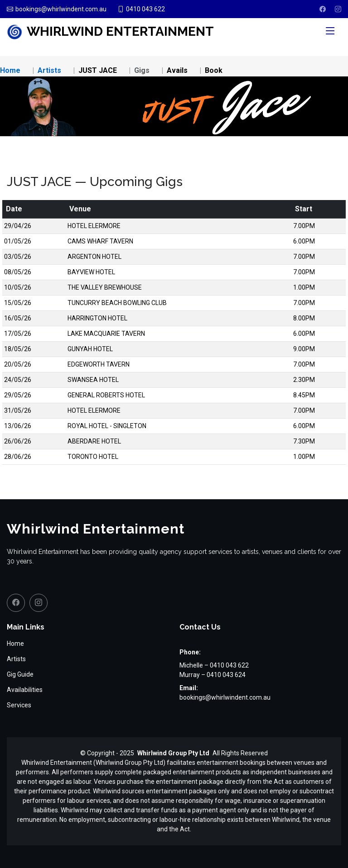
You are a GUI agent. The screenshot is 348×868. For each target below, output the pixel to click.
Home (10, 70)
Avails (177, 70)
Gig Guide (20, 674)
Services (19, 705)
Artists (49, 70)
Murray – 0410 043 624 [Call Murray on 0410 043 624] (213, 675)
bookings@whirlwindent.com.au (225, 697)
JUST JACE (98, 70)
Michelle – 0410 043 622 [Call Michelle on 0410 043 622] (214, 665)
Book (214, 70)
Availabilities (25, 690)
